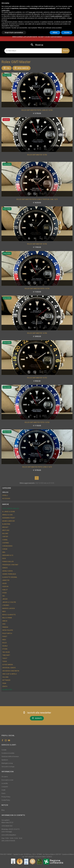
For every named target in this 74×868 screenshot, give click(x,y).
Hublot (5, 590)
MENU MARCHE (21, 68)
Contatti (4, 750)
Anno (40, 104)
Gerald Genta (7, 571)
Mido (4, 612)
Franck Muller (8, 562)
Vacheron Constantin (11, 671)
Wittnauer (6, 680)
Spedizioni (5, 760)
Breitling (6, 530)
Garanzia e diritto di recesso (10, 757)
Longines (6, 605)
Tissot (5, 658)
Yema (4, 683)
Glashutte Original (10, 577)
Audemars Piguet (9, 518)
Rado (4, 640)
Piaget (5, 636)
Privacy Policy (6, 797)
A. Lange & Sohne (9, 512)
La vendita (5, 783)
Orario (3, 793)
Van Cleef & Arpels (9, 674)
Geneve (5, 568)
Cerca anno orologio (8, 767)
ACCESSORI (6, 499)
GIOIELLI (5, 495)
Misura (45, 104)
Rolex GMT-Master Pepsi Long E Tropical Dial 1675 (37, 199)
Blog (3, 810)
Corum (5, 549)
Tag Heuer (6, 652)
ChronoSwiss (7, 546)
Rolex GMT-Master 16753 (37, 244)
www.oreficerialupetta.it (9, 835)
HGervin (5, 587)
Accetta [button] (67, 33)
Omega (5, 621)
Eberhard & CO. (8, 555)
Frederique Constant (10, 565)
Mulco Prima (7, 618)
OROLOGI (5, 492)
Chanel (5, 540)
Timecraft (6, 655)
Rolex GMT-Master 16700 (37, 155)
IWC (4, 596)
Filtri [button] (7, 68)
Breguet (5, 527)
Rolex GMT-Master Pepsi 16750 (37, 289)
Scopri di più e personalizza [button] (14, 33)
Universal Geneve (9, 668)
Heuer (4, 583)
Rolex (4, 643)
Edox (4, 558)
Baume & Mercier (9, 521)
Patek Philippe (8, 630)
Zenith (5, 686)
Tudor (5, 661)
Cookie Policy (6, 800)
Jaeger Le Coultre (9, 602)
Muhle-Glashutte (9, 615)
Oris (4, 624)
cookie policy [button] (5, 10)
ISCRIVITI (37, 718)
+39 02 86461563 (7, 826)
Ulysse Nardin (8, 665)
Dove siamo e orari (7, 780)
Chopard (6, 543)
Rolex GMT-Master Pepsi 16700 (37, 422)
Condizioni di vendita (8, 753)
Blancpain (6, 524)
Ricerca (66, 51)
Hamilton (6, 580)
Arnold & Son (7, 515)
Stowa (5, 649)
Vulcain (5, 677)
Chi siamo (5, 777)
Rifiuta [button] (55, 33)
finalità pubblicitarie (56, 16)
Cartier (5, 537)
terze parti (32, 12)
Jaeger (5, 599)
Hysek (5, 593)
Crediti (3, 790)
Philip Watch (7, 633)
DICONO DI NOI (7, 690)
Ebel (4, 552)
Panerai (5, 627)
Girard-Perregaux (9, 574)
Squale (5, 646)
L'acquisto (5, 787)
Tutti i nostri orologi (11, 509)
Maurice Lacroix (9, 608)
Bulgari (5, 534)
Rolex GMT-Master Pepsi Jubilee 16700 (37, 110)
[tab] (37, 492)
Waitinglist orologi (7, 763)
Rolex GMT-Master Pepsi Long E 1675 (37, 467)
